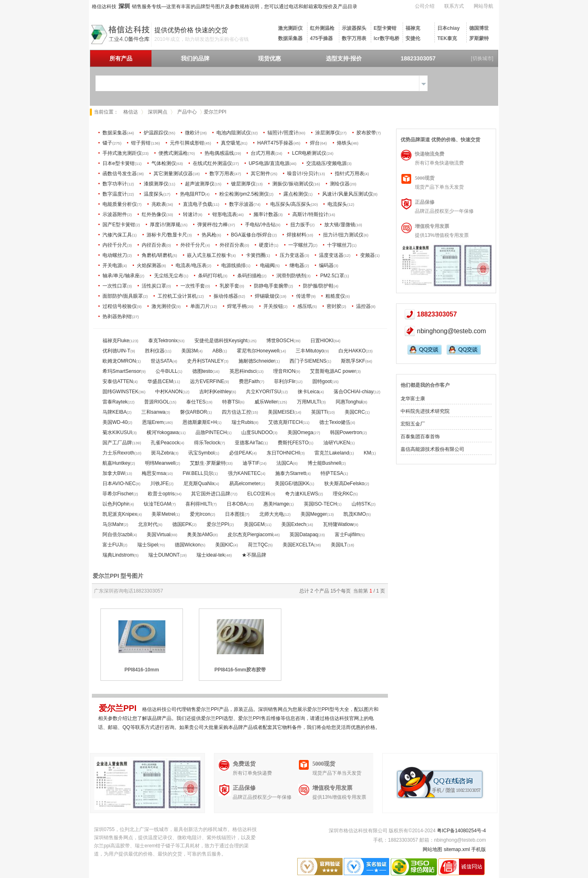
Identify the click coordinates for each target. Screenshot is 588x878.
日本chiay (449, 28)
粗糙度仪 (335, 296)
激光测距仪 (290, 28)
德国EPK (182, 524)
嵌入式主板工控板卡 (209, 255)
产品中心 (187, 112)
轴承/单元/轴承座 (121, 276)
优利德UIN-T (116, 351)
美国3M (190, 351)
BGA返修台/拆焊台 (252, 235)
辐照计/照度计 (283, 133)
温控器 (363, 306)
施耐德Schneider (257, 361)
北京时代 (148, 524)
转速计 (190, 214)
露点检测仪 (296, 194)
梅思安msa (154, 473)
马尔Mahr (113, 524)
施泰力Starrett (291, 473)
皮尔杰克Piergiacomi (250, 535)
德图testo (203, 371)
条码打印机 (210, 276)
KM (367, 453)
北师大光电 (272, 514)
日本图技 (235, 514)
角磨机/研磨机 (157, 255)
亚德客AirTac (249, 443)
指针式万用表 (350, 174)
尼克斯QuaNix (199, 484)
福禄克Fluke (116, 341)
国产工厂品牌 (117, 443)
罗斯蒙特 (479, 38)
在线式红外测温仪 (212, 163)
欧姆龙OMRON (119, 361)
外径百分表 (232, 245)
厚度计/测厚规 (165, 225)
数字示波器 (241, 204)
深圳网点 (158, 112)
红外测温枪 (322, 28)
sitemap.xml (457, 849)
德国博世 (479, 28)
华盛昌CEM (160, 381)
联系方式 (454, 6)
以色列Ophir (116, 504)
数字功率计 (115, 184)
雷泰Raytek (115, 402)
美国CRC (355, 412)
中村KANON (169, 392)
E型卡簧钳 (385, 28)
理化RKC (343, 494)
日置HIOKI (322, 341)
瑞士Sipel (148, 545)
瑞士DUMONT (164, 555)
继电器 (297, 265)
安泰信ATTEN (118, 381)
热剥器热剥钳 (117, 316)
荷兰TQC (258, 545)
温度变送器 (331, 255)
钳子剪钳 (141, 143)
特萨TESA (332, 473)
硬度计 (266, 245)
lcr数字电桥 (386, 38)
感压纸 (305, 306)
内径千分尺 (115, 245)
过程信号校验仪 (120, 306)
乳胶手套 (229, 286)
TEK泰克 (447, 38)
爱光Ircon (200, 514)
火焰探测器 (149, 265)
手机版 (479, 849)
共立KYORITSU (263, 392)
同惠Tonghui (349, 402)
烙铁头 (344, 143)
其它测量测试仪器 (173, 174)
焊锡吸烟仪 (267, 296)
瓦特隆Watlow (338, 524)
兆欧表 (159, 204)
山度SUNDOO (257, 432)
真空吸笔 (231, 143)
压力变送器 (292, 255)
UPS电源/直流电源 (269, 163)
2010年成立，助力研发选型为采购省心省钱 (202, 39)
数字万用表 (354, 38)
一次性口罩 (115, 286)
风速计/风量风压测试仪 (347, 194)
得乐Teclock (207, 443)
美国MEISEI (281, 412)
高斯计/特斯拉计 (310, 214)
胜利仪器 (155, 351)
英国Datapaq (304, 535)
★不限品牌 (254, 555)
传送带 (303, 296)
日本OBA (237, 504)
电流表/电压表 (191, 265)
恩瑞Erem (153, 422)
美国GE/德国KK (292, 484)
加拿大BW (114, 473)
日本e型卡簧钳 (119, 163)
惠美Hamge (276, 504)
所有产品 (121, 58)
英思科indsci (243, 371)
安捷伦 (413, 38)
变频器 (367, 255)
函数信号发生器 (120, 174)
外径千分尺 (193, 245)
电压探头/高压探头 (291, 204)
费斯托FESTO (293, 443)
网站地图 (432, 849)
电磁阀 (267, 265)
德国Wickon (188, 545)
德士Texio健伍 (335, 422)
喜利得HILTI (198, 504)
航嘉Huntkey (116, 463)
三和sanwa (153, 412)
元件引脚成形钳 (187, 143)
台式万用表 (263, 153)
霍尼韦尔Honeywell (258, 351)
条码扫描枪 (249, 276)
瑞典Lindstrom (118, 555)
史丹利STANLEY (205, 361)
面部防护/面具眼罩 (123, 296)
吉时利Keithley (215, 392)
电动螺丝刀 (115, 255)
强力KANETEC (244, 473)
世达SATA (162, 361)
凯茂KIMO (355, 514)
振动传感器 (226, 296)
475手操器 (321, 38)
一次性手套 (193, 286)
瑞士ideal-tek (210, 555)
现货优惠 (269, 58)
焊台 (315, 143)
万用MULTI (309, 402)
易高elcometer (245, 484)
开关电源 (112, 265)
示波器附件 (115, 214)
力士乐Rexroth (118, 453)
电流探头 (337, 204)
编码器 (326, 265)
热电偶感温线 (219, 153)
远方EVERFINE (207, 381)
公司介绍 (425, 6)
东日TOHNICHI (283, 453)
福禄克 (413, 28)
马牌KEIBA (115, 412)
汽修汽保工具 (117, 235)
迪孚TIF (251, 463)
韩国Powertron (346, 432)
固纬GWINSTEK (120, 392)
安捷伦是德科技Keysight (221, 341)
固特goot (322, 381)
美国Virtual (158, 535)
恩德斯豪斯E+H (200, 422)
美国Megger (314, 514)
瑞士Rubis (243, 422)
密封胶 (334, 306)
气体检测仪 (164, 163)
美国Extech (294, 524)
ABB (217, 351)
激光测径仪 (164, 306)
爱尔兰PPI (218, 524)
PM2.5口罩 (332, 276)
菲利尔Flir (285, 381)
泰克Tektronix (163, 341)
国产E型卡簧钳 (119, 225)
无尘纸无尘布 (169, 276)
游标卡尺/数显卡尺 (167, 235)
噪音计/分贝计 (302, 174)
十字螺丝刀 (339, 245)
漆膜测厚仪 (156, 184)
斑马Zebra (162, 453)
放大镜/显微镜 (340, 225)
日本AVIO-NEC (119, 484)
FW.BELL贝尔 (198, 473)
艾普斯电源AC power (333, 371)
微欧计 (192, 133)
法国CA (285, 463)
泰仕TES (196, 402)
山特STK (361, 504)
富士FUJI (112, 545)
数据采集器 (290, 38)
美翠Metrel (163, 514)
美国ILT (339, 545)
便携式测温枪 (173, 153)
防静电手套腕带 (271, 286)
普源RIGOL (157, 402)
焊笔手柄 (237, 306)
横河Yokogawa (163, 432)
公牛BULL (167, 371)
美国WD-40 (115, 422)
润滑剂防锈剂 (291, 276)
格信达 (131, 112)
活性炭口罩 (154, 286)
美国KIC (224, 545)
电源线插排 (234, 265)
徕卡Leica (308, 392)
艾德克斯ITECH (285, 422)
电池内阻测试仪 (234, 133)
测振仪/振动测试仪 (293, 184)
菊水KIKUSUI (117, 432)
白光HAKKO (352, 351)
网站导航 (483, 6)
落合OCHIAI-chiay (353, 392)
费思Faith (249, 381)
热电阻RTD (192, 194)
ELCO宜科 (259, 494)
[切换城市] (482, 58)
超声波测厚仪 (200, 184)
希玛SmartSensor (122, 371)
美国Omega (300, 432)
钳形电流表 (225, 214)
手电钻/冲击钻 (260, 225)
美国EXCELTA (298, 545)
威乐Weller (266, 402)
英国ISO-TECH (320, 504)
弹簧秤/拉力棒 (213, 225)
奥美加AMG (200, 535)
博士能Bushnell (324, 463)
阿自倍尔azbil (117, 535)
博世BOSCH (280, 341)
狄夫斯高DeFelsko (344, 484)
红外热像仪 (154, 214)
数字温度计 (115, 194)
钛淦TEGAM (157, 504)
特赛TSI (231, 402)
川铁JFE (159, 484)
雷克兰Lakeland (332, 453)
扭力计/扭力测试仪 (343, 235)
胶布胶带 (366, 133)
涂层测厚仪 (327, 133)
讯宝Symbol (201, 453)
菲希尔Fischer (118, 494)
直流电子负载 (198, 204)
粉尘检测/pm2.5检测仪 (244, 194)
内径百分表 (154, 245)
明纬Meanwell (160, 463)
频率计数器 (266, 214)
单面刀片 (200, 306)
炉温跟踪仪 (156, 133)
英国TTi (320, 412)
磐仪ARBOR (194, 412)
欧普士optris (161, 494)
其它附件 (261, 174)
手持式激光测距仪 (122, 153)
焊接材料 (296, 235)
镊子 (107, 143)
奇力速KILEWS (302, 494)
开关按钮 (273, 306)
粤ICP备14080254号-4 (461, 831)
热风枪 (209, 235)
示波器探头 (354, 28)
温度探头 (154, 194)
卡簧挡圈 (256, 255)
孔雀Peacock (165, 443)
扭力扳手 (300, 225)
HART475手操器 (275, 143)
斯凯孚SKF (353, 361)
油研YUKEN (337, 443)
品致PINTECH (211, 432)
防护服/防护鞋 (318, 286)
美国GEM (254, 524)
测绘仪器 (340, 184)
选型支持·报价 (344, 58)
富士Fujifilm (347, 535)
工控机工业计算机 (177, 296)
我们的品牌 (195, 58)
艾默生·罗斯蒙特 (208, 463)
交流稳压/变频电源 (326, 163)
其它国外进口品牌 (211, 494)
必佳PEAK (241, 453)
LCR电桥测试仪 (309, 153)
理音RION (284, 371)
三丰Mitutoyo (310, 351)
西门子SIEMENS (308, 361)
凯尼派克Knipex (120, 514)
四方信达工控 (236, 412)
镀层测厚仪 (243, 184)
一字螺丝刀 (301, 245)
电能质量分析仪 (120, 204)
